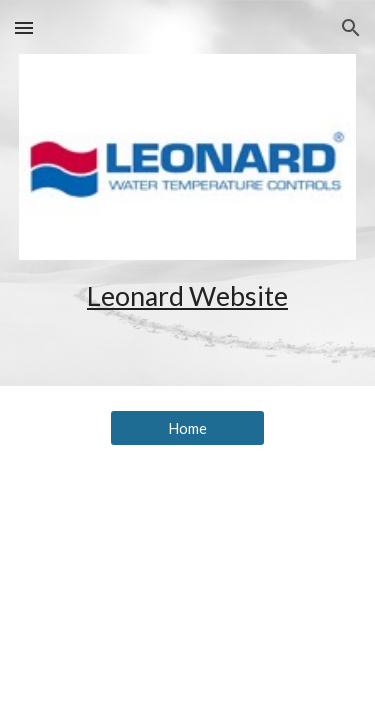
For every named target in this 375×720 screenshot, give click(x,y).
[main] (188, 296)
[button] (24, 27)
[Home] (187, 428)
